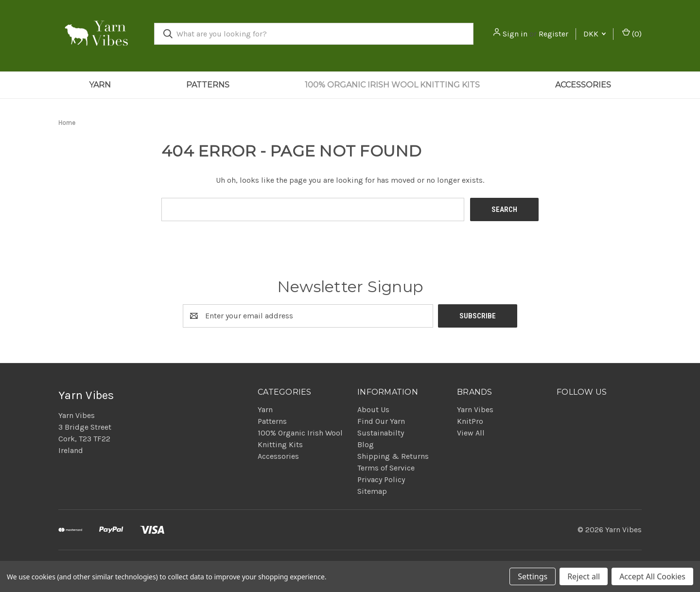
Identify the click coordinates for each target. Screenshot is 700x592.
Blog (366, 444)
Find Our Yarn (381, 421)
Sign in (515, 34)
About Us (373, 409)
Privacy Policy (381, 479)
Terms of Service (386, 468)
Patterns (208, 85)
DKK (595, 34)
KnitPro (470, 421)
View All (471, 433)
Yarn (100, 85)
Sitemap (372, 491)
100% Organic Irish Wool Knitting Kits (392, 85)
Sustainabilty (381, 433)
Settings (533, 576)
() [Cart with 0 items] (632, 33)
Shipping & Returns (393, 456)
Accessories (583, 85)
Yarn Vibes (475, 409)
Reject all (584, 576)
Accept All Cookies (652, 576)
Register (553, 34)
